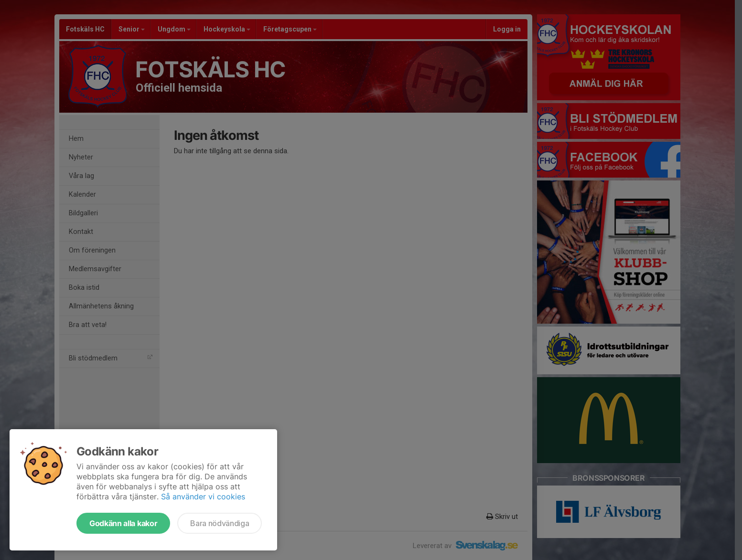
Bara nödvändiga (220, 523)
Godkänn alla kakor (123, 523)
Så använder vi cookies (203, 497)
